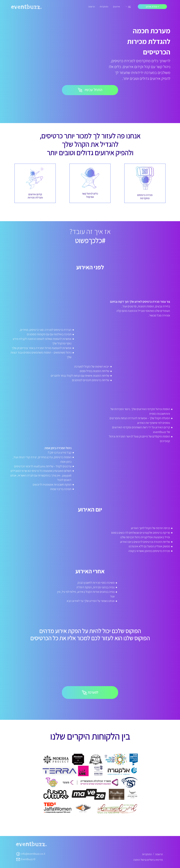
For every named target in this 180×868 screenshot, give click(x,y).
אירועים (116, 7)
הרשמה (91, 7)
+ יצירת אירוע (152, 7)
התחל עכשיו (90, 90)
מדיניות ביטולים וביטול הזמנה (148, 860)
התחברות (104, 7)
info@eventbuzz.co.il (31, 854)
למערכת (90, 693)
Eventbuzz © (26, 859)
